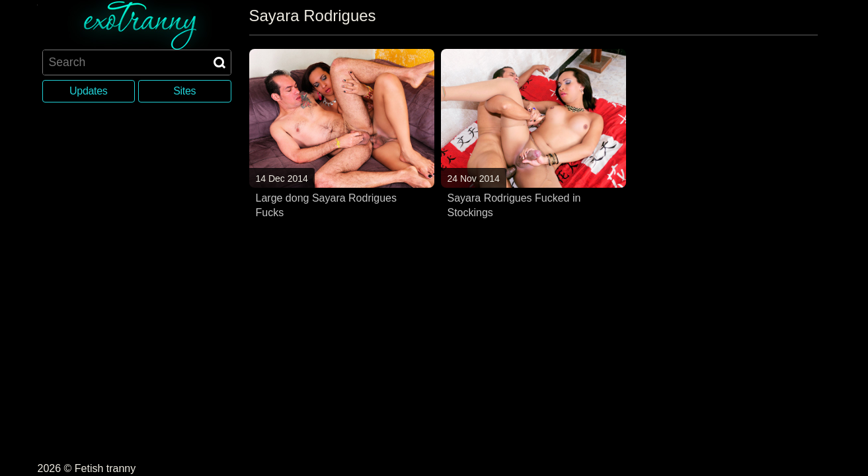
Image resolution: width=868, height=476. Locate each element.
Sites (184, 91)
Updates (88, 91)
